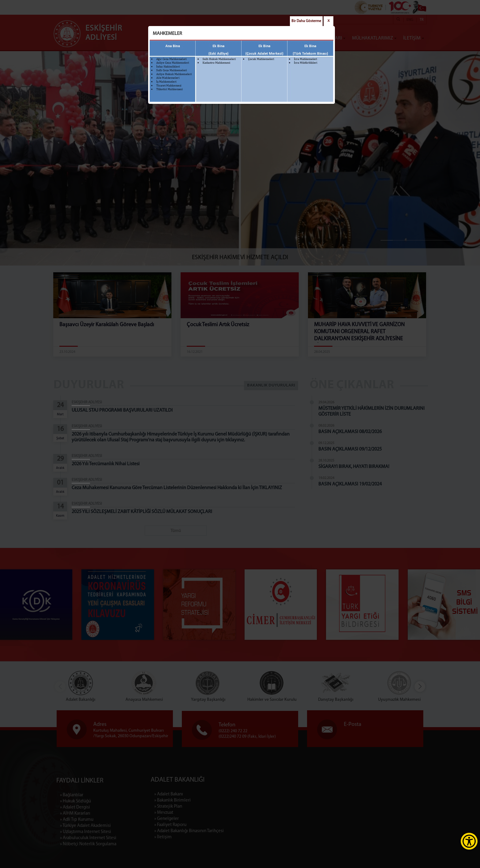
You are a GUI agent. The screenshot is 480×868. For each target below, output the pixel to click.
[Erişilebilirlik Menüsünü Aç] (469, 841)
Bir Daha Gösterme (306, 21)
